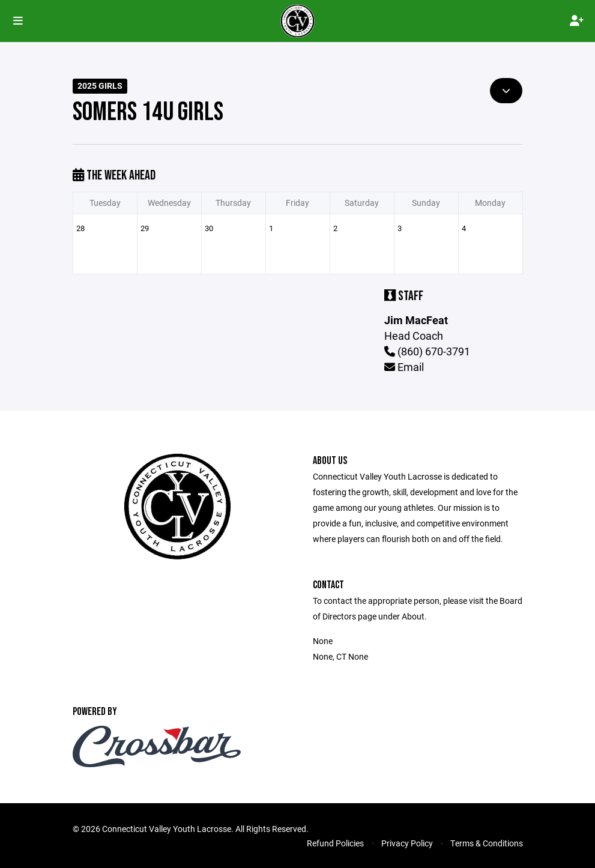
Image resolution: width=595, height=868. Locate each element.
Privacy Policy (407, 843)
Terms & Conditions (487, 843)
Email (404, 367)
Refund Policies (335, 843)
